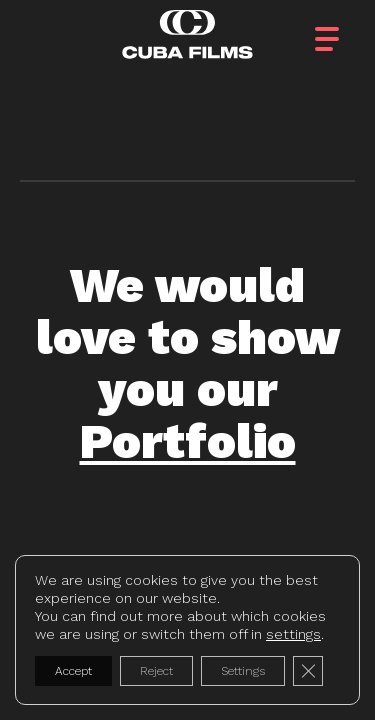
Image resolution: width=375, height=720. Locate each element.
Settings (243, 671)
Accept (73, 671)
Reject (156, 671)
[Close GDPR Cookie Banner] (308, 671)
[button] (345, 33)
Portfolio (188, 441)
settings (293, 634)
